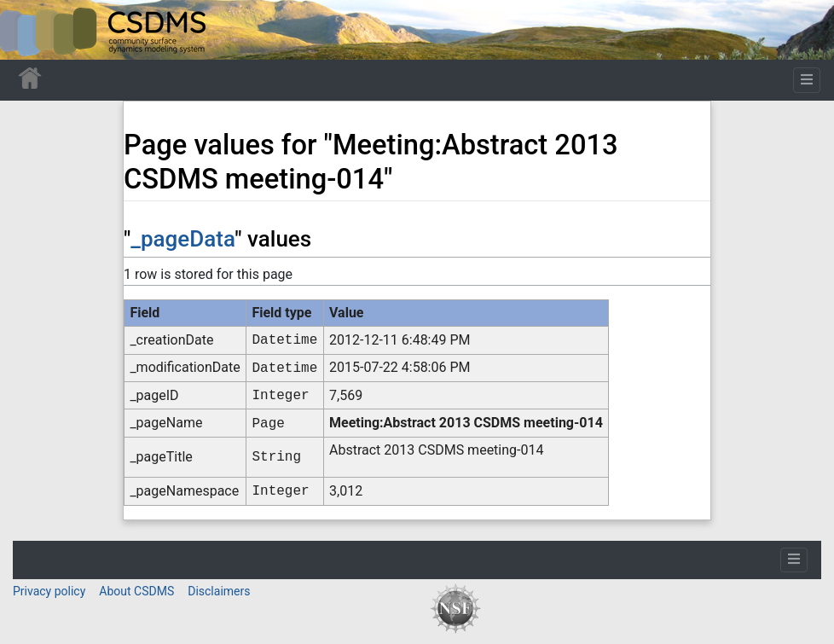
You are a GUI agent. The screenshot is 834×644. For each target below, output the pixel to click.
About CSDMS (136, 591)
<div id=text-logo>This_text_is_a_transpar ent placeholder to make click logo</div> (27, 30)
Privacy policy (49, 591)
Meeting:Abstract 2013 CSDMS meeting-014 (466, 423)
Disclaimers (219, 591)
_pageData (182, 239)
